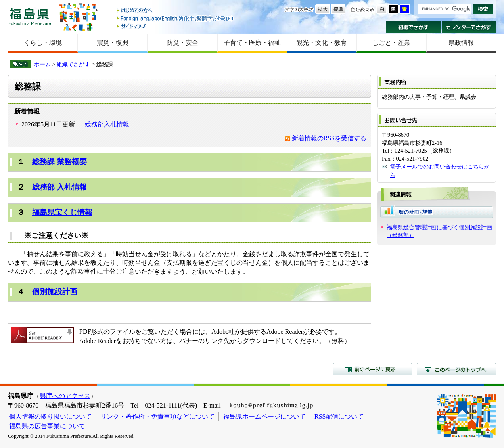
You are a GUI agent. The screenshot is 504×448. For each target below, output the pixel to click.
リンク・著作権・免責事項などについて (157, 416)
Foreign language (176, 18)
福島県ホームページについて (264, 416)
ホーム (42, 64)
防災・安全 (182, 43)
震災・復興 (113, 43)
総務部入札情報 (107, 124)
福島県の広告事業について (47, 426)
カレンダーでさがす (469, 27)
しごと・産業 (391, 43)
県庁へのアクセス (65, 396)
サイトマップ (176, 26)
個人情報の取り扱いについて (50, 416)
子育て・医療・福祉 (252, 43)
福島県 (30, 16)
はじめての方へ (176, 11)
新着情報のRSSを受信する (329, 138)
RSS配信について (339, 416)
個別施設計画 (55, 292)
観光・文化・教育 (322, 43)
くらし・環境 (43, 43)
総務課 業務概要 (59, 162)
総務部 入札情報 (59, 187)
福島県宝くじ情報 (62, 212)
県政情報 (461, 43)
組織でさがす (413, 27)
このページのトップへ (456, 369)
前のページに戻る (372, 369)
